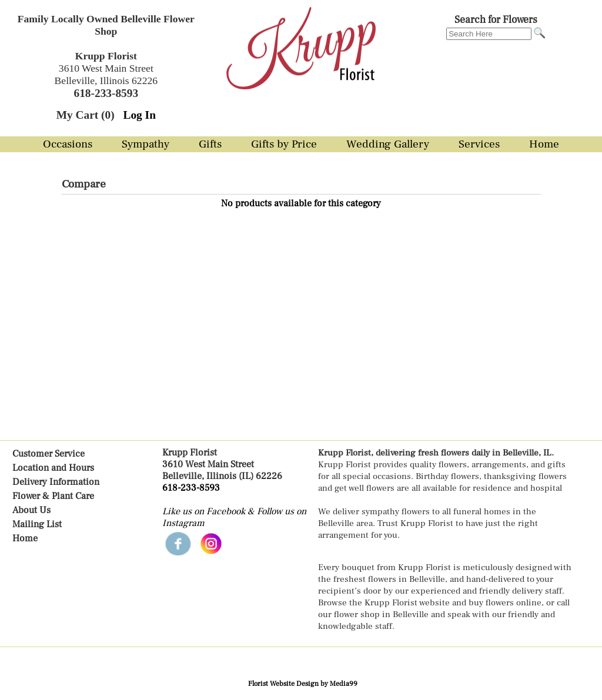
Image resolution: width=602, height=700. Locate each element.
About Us (31, 510)
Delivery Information (56, 482)
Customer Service (49, 454)
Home (25, 538)
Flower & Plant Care (53, 496)
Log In (139, 115)
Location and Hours (53, 468)
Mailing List (37, 524)
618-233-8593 (191, 488)
